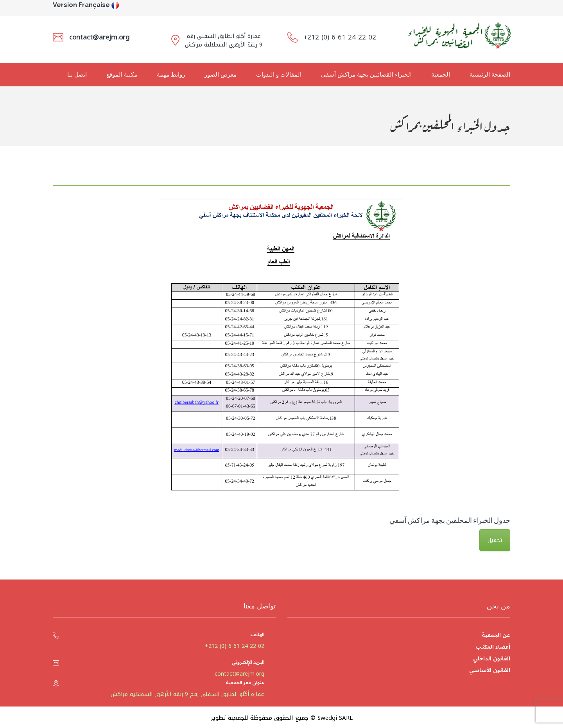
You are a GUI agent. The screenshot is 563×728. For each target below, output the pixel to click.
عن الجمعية (496, 635)
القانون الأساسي (490, 670)
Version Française (81, 5)
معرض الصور (221, 75)
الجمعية (441, 75)
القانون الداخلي (492, 659)
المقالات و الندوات (279, 75)
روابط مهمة (171, 75)
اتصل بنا (77, 75)
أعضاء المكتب (493, 647)
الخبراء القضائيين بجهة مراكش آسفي (366, 75)
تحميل (495, 540)
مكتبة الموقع (122, 75)
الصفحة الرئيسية (490, 75)
